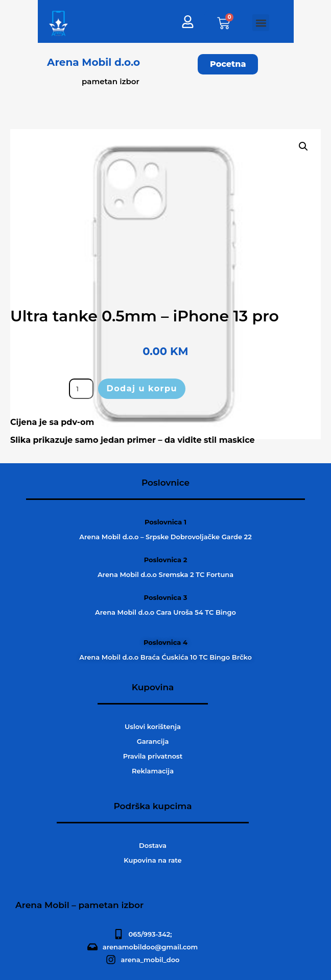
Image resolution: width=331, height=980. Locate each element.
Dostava (153, 845)
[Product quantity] (81, 389)
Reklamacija (153, 771)
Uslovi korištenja (153, 726)
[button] (261, 23)
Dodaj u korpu (142, 388)
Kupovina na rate (152, 860)
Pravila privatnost (153, 756)
